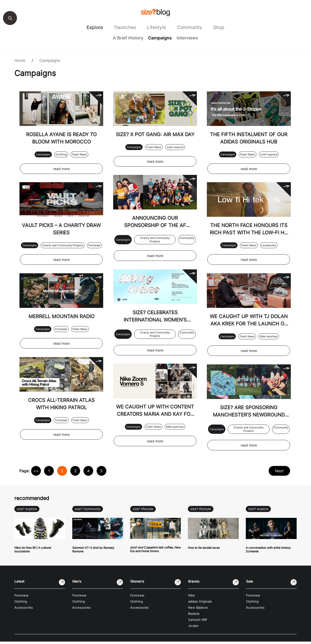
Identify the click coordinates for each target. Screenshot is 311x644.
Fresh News (79, 154)
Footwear (94, 245)
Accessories (24, 610)
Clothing (61, 154)
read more (61, 168)
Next (279, 474)
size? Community (88, 512)
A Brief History (128, 38)
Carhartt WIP (198, 622)
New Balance (198, 610)
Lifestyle (156, 27)
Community (190, 27)
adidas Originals (200, 604)
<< (36, 474)
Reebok (194, 616)
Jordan (193, 628)
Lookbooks (269, 245)
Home (20, 60)
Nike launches (175, 433)
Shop (219, 27)
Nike (192, 598)
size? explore (175, 154)
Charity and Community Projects (62, 246)
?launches (125, 27)
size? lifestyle (143, 512)
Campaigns (160, 38)
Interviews (188, 38)
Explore (95, 27)
